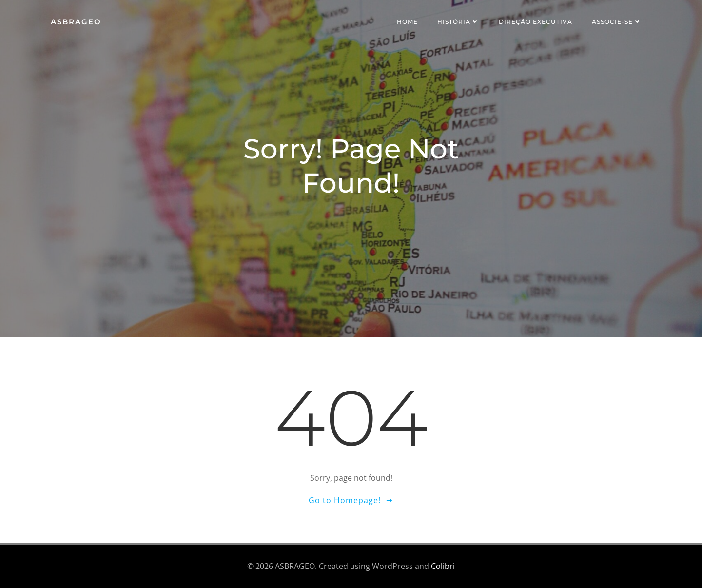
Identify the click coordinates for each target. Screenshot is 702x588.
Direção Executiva (536, 22)
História (458, 22)
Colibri (443, 567)
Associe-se (617, 22)
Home (407, 22)
